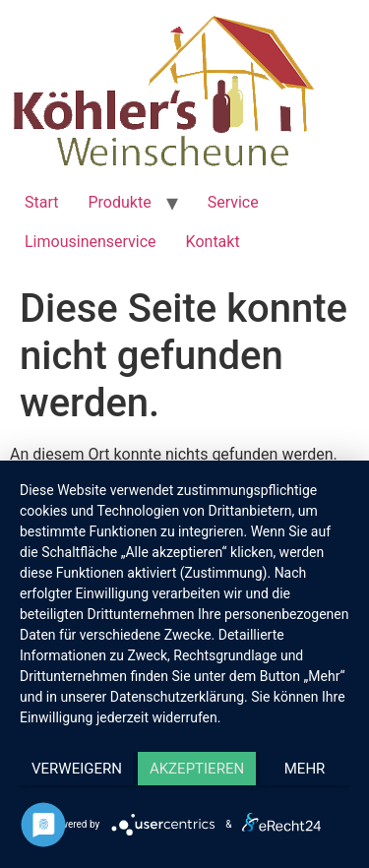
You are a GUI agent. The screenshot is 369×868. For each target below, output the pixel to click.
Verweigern (77, 769)
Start (41, 202)
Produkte (119, 202)
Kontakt (213, 242)
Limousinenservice (91, 242)
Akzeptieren (197, 769)
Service (233, 202)
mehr (305, 769)
